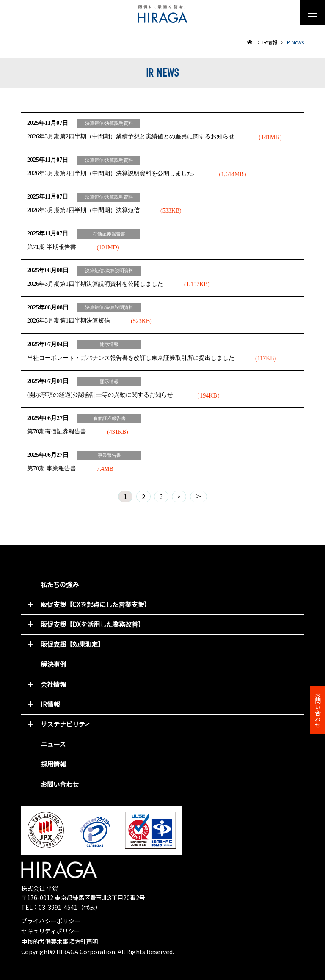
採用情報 (53, 764)
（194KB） (208, 396)
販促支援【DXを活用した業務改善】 (92, 624)
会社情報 (53, 684)
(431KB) (118, 432)
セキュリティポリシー (51, 931)
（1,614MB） (233, 174)
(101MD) (108, 247)
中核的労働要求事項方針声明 (60, 941)
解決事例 (53, 664)
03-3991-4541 (58, 907)
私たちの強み (60, 584)
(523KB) (141, 321)
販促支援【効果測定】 (72, 644)
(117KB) (266, 358)
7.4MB (105, 469)
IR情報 (50, 704)
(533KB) (171, 211)
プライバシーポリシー (51, 921)
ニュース (53, 744)
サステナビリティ (66, 724)
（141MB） (270, 137)
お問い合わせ (60, 784)
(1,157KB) (197, 284)
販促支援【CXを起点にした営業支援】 (95, 604)
